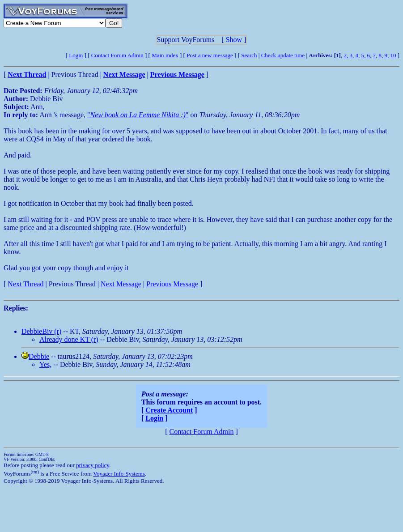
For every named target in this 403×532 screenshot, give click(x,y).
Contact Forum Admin (117, 55)
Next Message (121, 284)
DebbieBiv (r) (41, 331)
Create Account (169, 410)
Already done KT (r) (69, 339)
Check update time (283, 55)
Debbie (39, 356)
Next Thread (25, 284)
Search (249, 55)
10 (393, 55)
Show (234, 40)
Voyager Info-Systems (119, 474)
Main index (165, 55)
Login (76, 55)
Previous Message (172, 284)
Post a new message (210, 55)
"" (138, 115)
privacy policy (93, 465)
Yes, (45, 364)
